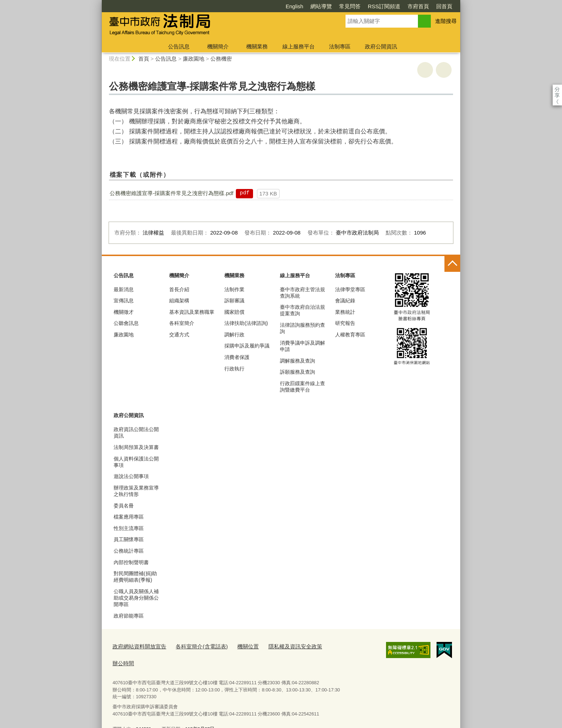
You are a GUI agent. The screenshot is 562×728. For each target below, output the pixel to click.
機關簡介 (218, 46)
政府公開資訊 (381, 46)
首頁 (144, 59)
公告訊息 (179, 46)
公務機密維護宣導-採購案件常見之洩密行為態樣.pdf (172, 193)
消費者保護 (237, 357)
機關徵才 (124, 312)
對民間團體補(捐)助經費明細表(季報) (135, 577)
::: (99, 3)
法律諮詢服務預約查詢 (303, 328)
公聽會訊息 (126, 323)
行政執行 (234, 369)
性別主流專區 (129, 528)
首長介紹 (179, 289)
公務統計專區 (129, 551)
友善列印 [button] (425, 70)
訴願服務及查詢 (297, 372)
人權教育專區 (350, 335)
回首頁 (403, 6)
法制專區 (340, 46)
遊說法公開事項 (131, 476)
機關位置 (233, 645)
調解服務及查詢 (297, 361)
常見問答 (309, 6)
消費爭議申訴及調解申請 (303, 346)
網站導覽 (280, 6)
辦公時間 (317, 645)
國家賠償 (234, 312)
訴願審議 (234, 301)
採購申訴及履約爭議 (247, 346)
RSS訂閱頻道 (343, 6)
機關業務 (257, 46)
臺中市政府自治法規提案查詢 (303, 310)
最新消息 (124, 289)
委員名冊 (124, 506)
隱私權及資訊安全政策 (275, 645)
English (253, 6)
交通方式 (179, 335)
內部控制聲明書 (131, 562)
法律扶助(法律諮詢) (246, 323)
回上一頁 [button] (444, 70)
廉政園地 (194, 59)
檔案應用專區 (129, 517)
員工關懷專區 (129, 539)
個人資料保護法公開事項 (136, 462)
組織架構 (179, 301)
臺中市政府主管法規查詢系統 (303, 293)
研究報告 (345, 323)
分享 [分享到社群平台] (557, 89)
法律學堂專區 (350, 289)
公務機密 (221, 59)
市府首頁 (377, 6)
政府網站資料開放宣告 (136, 645)
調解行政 (234, 335)
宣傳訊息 (124, 301)
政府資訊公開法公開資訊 (136, 432)
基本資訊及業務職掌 (192, 312)
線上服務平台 (299, 46)
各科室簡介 (182, 323)
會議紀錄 (345, 301)
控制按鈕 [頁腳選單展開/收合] (452, 264)
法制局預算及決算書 (136, 447)
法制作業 (234, 289)
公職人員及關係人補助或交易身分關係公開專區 (136, 598)
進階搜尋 (446, 21)
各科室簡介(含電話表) (191, 645)
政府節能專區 (129, 616)
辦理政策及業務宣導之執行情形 (136, 491)
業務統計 (345, 312)
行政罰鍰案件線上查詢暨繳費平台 (303, 387)
